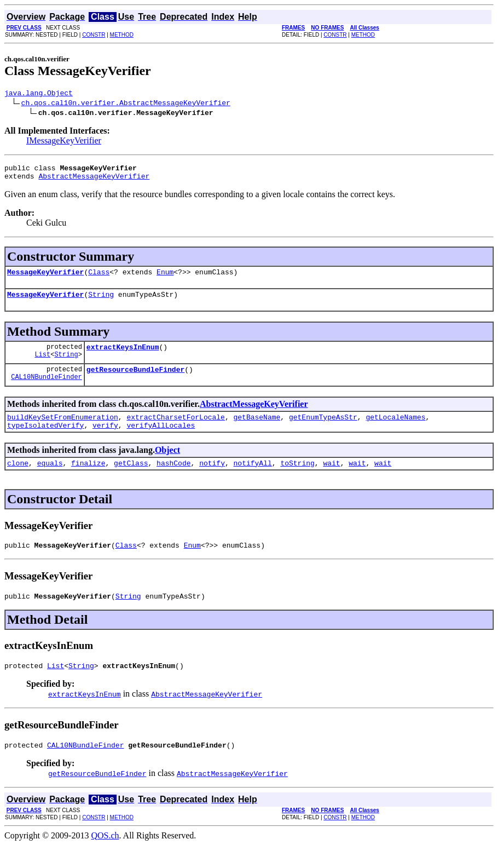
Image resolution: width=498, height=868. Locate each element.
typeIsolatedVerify (45, 440)
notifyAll (253, 479)
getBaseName (257, 430)
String (101, 302)
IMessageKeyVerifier (64, 142)
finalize (88, 479)
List (42, 366)
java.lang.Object (39, 94)
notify (212, 479)
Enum (165, 278)
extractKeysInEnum (123, 357)
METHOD (122, 35)
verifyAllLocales (161, 440)
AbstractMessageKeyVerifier (94, 181)
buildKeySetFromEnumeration (63, 430)
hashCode (173, 479)
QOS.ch (105, 858)
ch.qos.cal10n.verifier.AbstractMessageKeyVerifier (126, 104)
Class (99, 278)
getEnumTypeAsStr (323, 430)
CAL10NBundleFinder (47, 390)
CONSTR (94, 35)
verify (105, 440)
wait (331, 479)
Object (167, 465)
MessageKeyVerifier (45, 278)
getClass (131, 479)
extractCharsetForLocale (175, 430)
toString (297, 479)
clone (18, 479)
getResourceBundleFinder (135, 381)
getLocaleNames (395, 430)
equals (50, 479)
